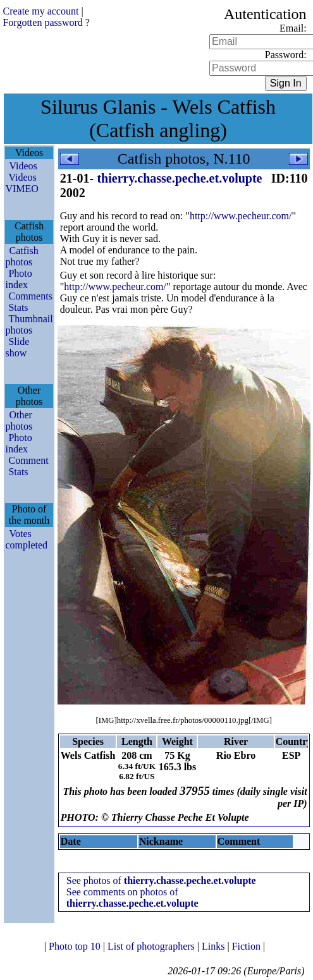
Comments (30, 296)
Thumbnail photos (29, 324)
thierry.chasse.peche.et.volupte (179, 178)
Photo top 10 (76, 946)
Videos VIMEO (21, 183)
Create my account (40, 11)
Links (214, 946)
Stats (18, 307)
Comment (28, 460)
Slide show (17, 347)
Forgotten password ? (46, 22)
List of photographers (152, 946)
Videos (23, 166)
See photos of (161, 880)
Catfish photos (21, 256)
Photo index (18, 279)
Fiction (248, 946)
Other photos (19, 420)
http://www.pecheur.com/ (241, 216)
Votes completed (26, 539)
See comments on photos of (132, 898)
